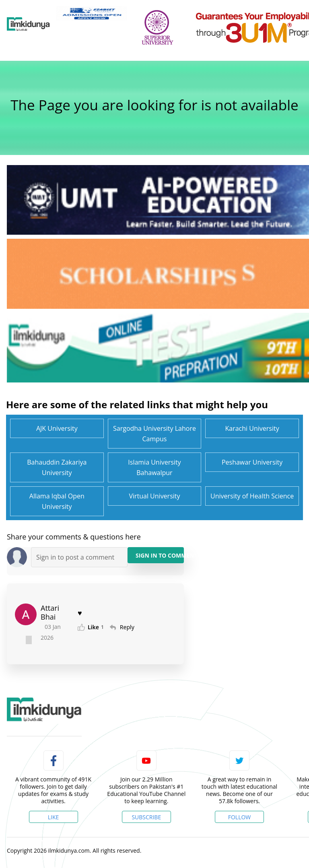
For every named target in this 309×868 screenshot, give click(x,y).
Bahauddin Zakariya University (57, 467)
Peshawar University (252, 462)
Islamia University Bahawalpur (154, 467)
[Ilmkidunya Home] (28, 24)
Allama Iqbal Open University (57, 501)
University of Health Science (252, 496)
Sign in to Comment (160, 555)
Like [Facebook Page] (54, 817)
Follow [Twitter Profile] (240, 817)
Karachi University (252, 428)
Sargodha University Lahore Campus (154, 434)
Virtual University (154, 496)
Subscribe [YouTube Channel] (146, 817)
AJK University (57, 428)
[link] (92, 13)
